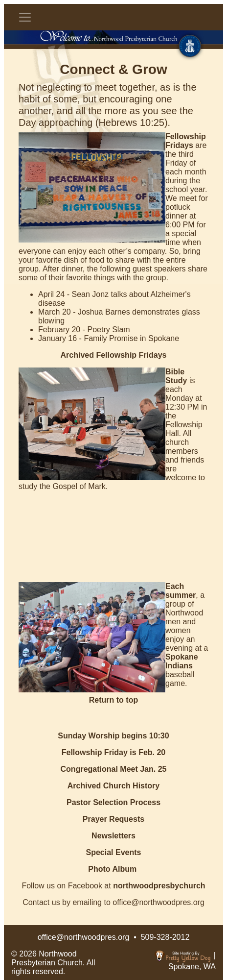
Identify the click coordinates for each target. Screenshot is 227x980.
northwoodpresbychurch (159, 886)
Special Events (114, 852)
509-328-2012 (165, 937)
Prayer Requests (113, 819)
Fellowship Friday (95, 752)
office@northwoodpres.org (84, 937)
